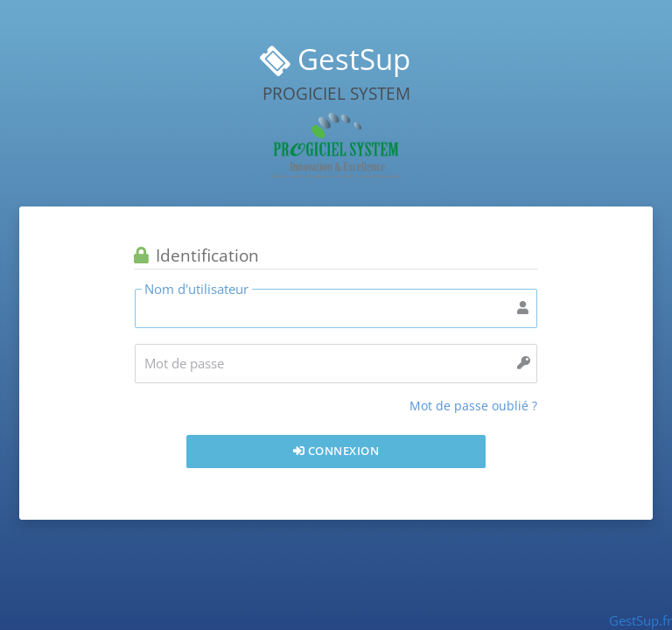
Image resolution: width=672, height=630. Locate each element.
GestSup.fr (640, 620)
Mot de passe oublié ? (473, 406)
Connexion (336, 451)
